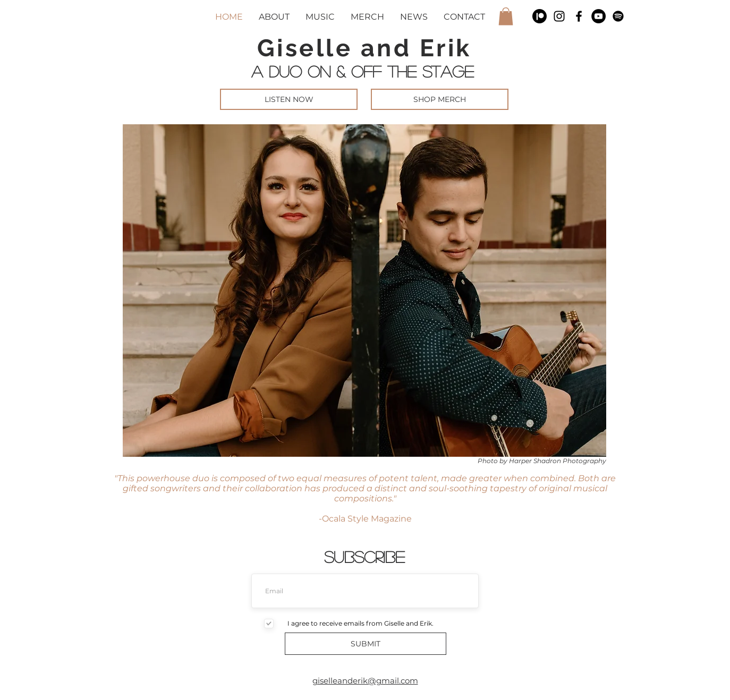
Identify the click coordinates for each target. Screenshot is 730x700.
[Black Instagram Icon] (559, 16)
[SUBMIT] (366, 644)
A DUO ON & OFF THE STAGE (366, 71)
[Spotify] (618, 16)
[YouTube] (599, 16)
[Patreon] (540, 16)
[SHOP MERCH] (440, 99)
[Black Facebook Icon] (579, 16)
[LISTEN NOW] (289, 99)
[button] (506, 16)
